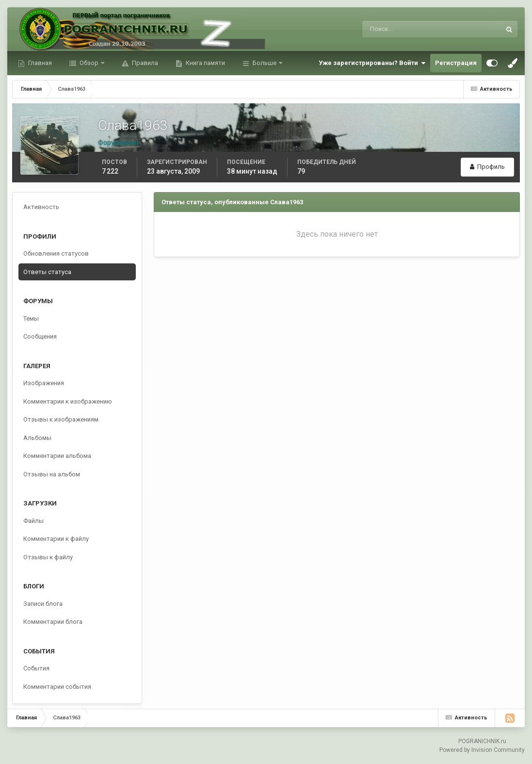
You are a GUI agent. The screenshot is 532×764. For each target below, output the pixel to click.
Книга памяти (205, 63)
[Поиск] (392, 29)
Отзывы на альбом (52, 474)
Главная (39, 63)
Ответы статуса (47, 272)
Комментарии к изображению (68, 401)
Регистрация (456, 63)
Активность (41, 207)
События (36, 668)
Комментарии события (57, 687)
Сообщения (40, 336)
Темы (31, 318)
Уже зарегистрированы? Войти (372, 63)
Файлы (33, 521)
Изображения (44, 383)
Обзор (89, 63)
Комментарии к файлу (56, 539)
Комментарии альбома (57, 456)
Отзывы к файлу (48, 557)
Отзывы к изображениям (61, 419)
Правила (144, 63)
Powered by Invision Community (482, 750)
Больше (265, 63)
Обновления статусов (56, 253)
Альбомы (37, 438)
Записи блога (43, 604)
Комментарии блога (53, 622)
